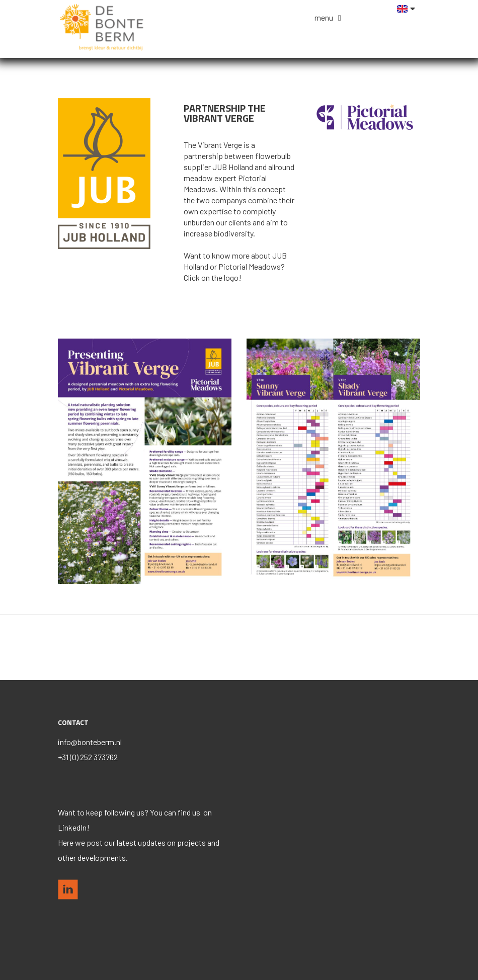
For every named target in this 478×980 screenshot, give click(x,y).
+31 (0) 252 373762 (88, 757)
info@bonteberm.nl (90, 742)
